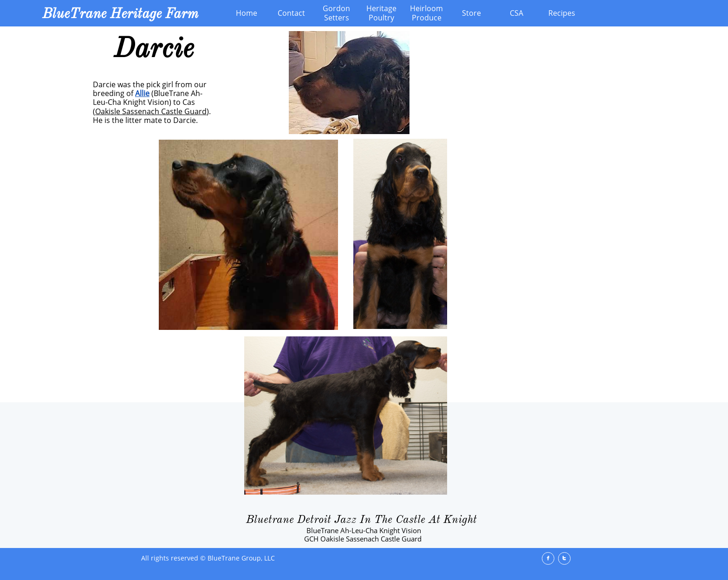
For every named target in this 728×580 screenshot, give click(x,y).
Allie (142, 93)
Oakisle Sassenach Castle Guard (151, 111)
